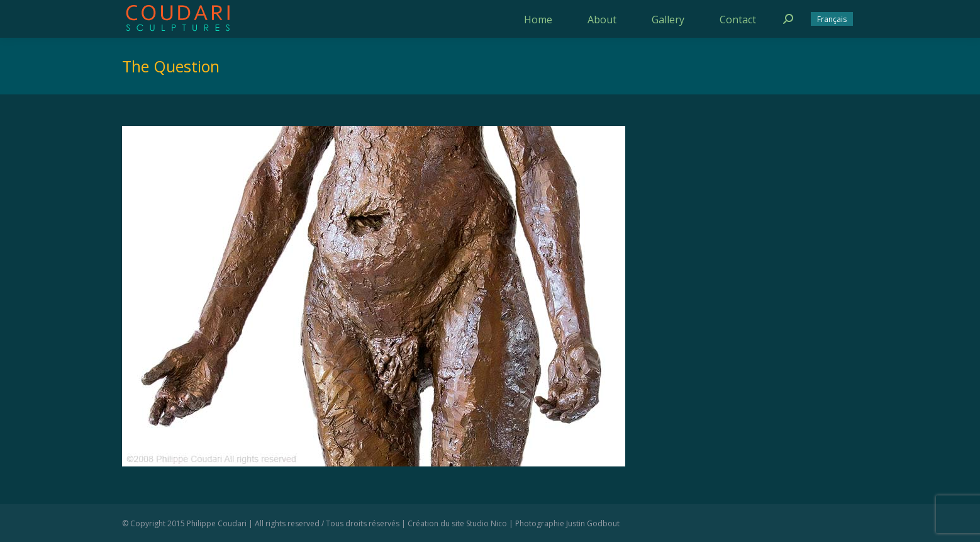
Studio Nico (487, 523)
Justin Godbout (593, 523)
